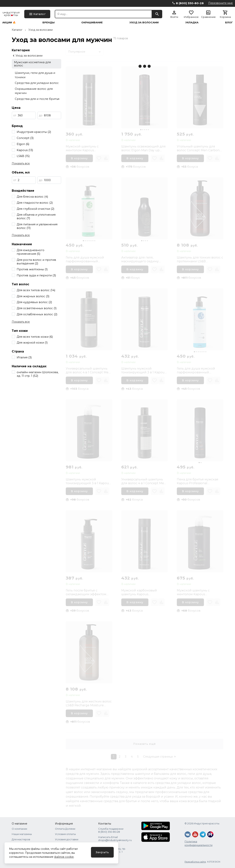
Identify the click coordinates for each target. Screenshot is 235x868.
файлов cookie (64, 857)
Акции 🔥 (9, 22)
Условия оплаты (65, 834)
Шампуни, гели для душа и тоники (35, 75)
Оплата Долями (65, 829)
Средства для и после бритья (37, 99)
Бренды (49, 22)
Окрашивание (92, 22)
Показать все (21, 163)
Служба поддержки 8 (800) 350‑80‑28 (111, 830)
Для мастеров (21, 839)
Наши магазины (22, 834)
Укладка (192, 22)
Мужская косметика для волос (32, 64)
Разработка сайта (195, 862)
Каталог (17, 30)
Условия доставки (67, 839)
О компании (19, 829)
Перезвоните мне (221, 3)
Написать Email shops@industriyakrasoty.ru (115, 839)
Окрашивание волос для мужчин (34, 91)
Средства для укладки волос (37, 83)
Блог (229, 22)
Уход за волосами (144, 22)
